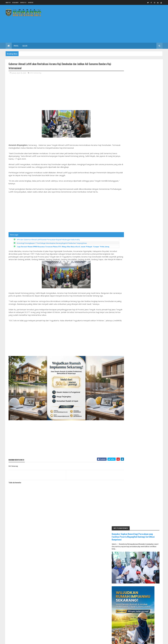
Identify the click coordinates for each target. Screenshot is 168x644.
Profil (16, 46)
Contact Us (23, 3)
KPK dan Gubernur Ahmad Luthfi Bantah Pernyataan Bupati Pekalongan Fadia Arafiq (48, 240)
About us (8, 3)
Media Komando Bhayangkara (30, 570)
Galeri (25, 46)
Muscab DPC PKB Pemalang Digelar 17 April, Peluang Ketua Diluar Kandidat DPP (147, 417)
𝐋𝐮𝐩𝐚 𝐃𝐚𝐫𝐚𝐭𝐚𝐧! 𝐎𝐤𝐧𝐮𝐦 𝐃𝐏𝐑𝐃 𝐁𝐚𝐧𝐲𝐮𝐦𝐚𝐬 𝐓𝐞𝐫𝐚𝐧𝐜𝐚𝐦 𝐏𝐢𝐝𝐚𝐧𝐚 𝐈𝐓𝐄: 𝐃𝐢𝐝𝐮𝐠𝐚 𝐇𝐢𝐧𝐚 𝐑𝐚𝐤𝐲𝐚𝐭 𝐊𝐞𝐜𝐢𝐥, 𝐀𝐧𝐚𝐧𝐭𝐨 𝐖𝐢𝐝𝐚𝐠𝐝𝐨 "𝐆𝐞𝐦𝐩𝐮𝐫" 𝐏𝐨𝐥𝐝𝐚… (63, 247)
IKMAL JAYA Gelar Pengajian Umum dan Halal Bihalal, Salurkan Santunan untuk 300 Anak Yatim (147, 367)
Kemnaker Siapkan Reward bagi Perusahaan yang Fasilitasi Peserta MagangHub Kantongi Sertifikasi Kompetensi (140, 74)
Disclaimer (15, 3)
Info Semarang (36, 73)
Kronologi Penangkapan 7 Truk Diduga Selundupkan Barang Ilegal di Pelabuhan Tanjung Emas (52, 243)
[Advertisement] (118, 24)
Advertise (31, 3)
